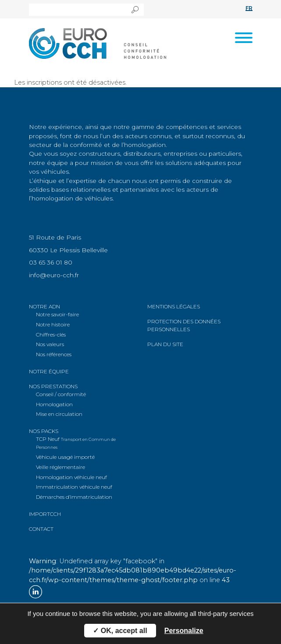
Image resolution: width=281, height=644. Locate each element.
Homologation (54, 404)
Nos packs (44, 431)
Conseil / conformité (61, 394)
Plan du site (165, 344)
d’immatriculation (74, 497)
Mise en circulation (59, 414)
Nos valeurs (50, 344)
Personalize (184, 631)
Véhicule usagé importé (65, 457)
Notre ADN (44, 306)
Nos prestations (53, 386)
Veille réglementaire (60, 467)
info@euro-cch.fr (54, 275)
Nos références (54, 354)
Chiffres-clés (51, 335)
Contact (41, 529)
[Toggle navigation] (244, 39)
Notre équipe (49, 371)
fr (249, 8)
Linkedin (36, 592)
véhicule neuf (71, 477)
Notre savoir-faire (57, 314)
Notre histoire (53, 324)
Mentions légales (174, 306)
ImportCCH (45, 514)
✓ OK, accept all (120, 631)
